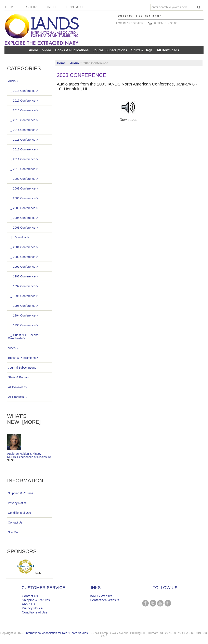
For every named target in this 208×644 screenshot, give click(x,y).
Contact (75, 7)
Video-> (13, 348)
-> (13, 81)
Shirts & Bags (142, 50)
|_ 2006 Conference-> (23, 198)
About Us (29, 604)
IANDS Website (101, 596)
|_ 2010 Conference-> (23, 169)
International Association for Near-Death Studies (57, 633)
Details (38, 573)
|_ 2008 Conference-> (23, 188)
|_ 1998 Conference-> (23, 276)
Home (10, 7)
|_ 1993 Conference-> (23, 325)
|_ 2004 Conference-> (23, 218)
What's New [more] (24, 419)
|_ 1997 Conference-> (23, 286)
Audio (74, 63)
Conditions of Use (19, 513)
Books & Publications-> (23, 358)
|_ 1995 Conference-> (23, 306)
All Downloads (168, 50)
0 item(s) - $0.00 (166, 23)
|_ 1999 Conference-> (23, 267)
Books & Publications (72, 50)
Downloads (128, 118)
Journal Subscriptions (110, 50)
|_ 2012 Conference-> (23, 149)
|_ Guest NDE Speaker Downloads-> (24, 337)
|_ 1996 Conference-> (23, 296)
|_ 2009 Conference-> (23, 179)
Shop (31, 7)
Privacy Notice (17, 503)
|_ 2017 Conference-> (23, 101)
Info (51, 7)
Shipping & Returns (21, 493)
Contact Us (15, 522)
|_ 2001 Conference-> (23, 247)
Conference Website (105, 600)
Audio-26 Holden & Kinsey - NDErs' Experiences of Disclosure (29, 454)
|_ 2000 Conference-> (23, 257)
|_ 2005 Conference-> (23, 208)
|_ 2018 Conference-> (23, 91)
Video (47, 50)
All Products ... (17, 397)
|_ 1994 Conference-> (23, 315)
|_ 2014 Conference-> (23, 130)
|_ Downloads (18, 237)
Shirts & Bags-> (18, 377)
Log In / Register (130, 23)
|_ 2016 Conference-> (23, 110)
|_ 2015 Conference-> (23, 120)
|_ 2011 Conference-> (23, 159)
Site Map (14, 532)
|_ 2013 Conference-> (23, 140)
